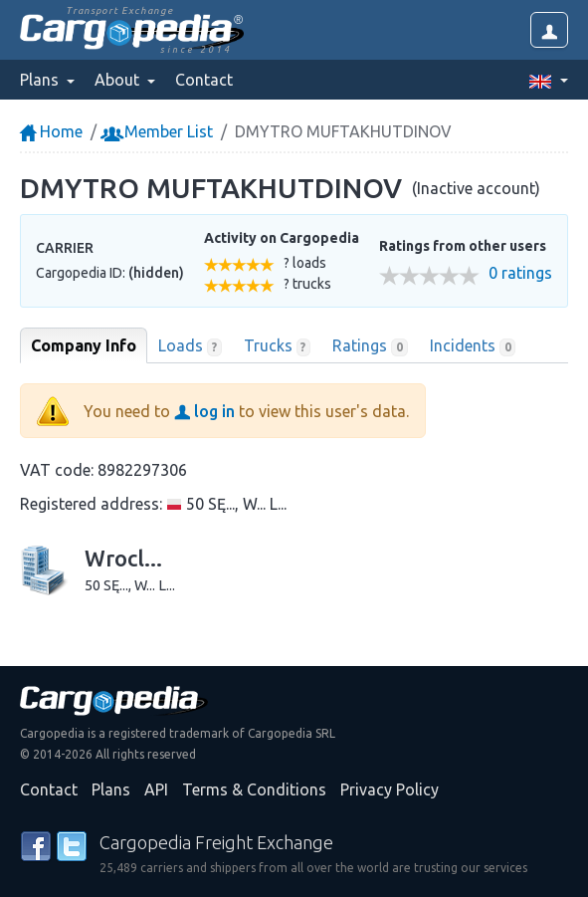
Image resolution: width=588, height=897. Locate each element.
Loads (190, 346)
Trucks (278, 346)
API (156, 789)
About (119, 80)
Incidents (473, 346)
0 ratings (520, 273)
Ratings (370, 346)
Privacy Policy (390, 789)
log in (204, 411)
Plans (111, 789)
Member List (159, 131)
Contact (204, 80)
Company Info (84, 345)
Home (51, 131)
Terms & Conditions (254, 789)
